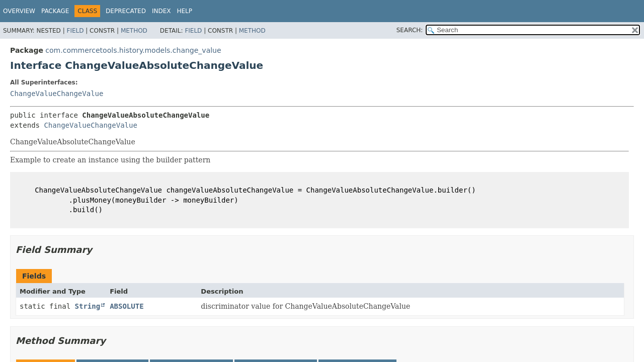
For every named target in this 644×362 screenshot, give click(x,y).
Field (75, 31)
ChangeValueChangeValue (57, 94)
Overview (19, 11)
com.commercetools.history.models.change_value (133, 50)
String (88, 306)
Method (134, 31)
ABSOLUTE (127, 306)
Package (55, 11)
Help (184, 11)
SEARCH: (410, 30)
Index (162, 11)
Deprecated (126, 11)
